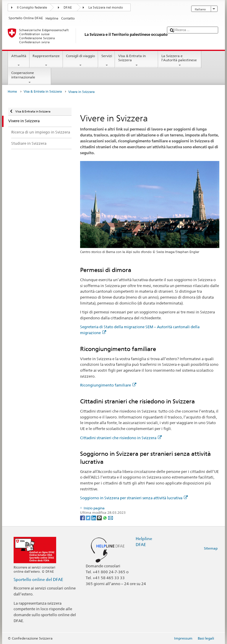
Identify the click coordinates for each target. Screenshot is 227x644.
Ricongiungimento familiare (108, 385)
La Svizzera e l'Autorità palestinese (180, 61)
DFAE (68, 8)
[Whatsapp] (105, 517)
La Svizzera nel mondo (106, 8)
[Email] (111, 517)
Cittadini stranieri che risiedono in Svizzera (121, 438)
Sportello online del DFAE (38, 579)
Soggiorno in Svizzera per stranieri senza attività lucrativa (134, 498)
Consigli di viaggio (81, 61)
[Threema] (100, 517)
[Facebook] (83, 517)
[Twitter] (89, 517)
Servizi (107, 61)
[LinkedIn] (94, 517)
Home (12, 92)
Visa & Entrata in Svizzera (137, 61)
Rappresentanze (46, 61)
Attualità (19, 61)
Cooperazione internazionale (30, 78)
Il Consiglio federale (32, 8)
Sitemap (211, 548)
